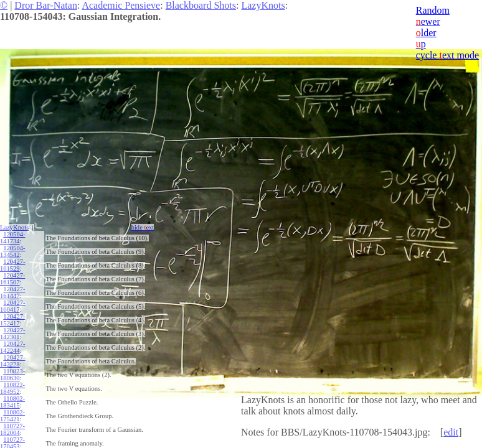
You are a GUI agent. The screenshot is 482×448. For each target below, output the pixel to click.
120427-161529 (12, 265)
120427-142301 (12, 334)
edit (451, 432)
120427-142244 (12, 347)
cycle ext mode (447, 55)
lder (426, 33)
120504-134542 (12, 251)
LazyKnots (263, 5)
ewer (428, 21)
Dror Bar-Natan (46, 5)
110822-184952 (12, 388)
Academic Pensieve (121, 5)
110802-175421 (12, 416)
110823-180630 (12, 375)
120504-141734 (12, 238)
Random (433, 10)
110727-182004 (12, 429)
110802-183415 (12, 402)
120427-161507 (12, 279)
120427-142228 (12, 361)
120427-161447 (12, 292)
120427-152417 (12, 320)
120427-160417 (12, 306)
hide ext (143, 227)
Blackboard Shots (201, 5)
